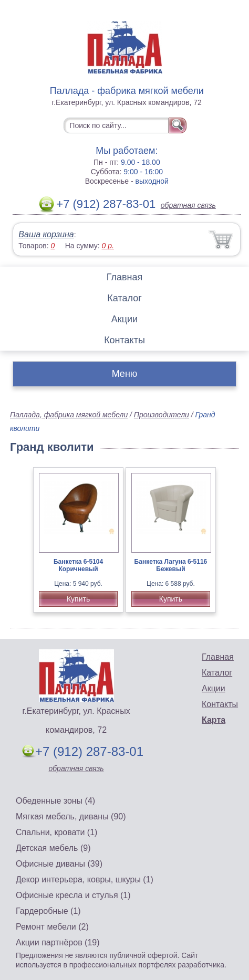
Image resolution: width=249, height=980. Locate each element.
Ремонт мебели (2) (52, 927)
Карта (214, 720)
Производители (162, 415)
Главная (125, 277)
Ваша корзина (46, 234)
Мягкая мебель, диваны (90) (71, 816)
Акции (124, 319)
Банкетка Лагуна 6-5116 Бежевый (171, 565)
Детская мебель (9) (53, 848)
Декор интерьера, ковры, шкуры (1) (85, 879)
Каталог (124, 298)
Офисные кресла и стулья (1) (73, 895)
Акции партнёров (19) (58, 942)
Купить (78, 599)
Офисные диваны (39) (59, 864)
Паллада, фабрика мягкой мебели (69, 415)
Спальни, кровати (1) (56, 832)
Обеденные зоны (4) (55, 801)
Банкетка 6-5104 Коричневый (78, 565)
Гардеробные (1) (48, 911)
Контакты (124, 340)
